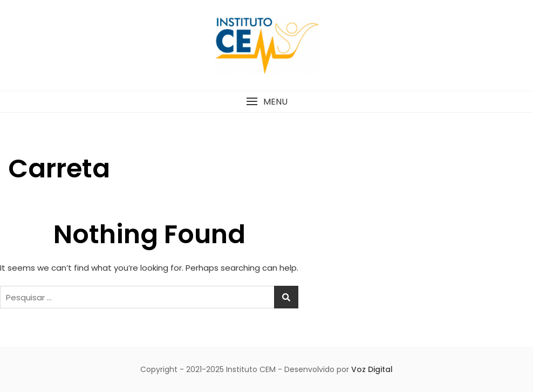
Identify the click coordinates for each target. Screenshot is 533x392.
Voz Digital (372, 369)
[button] (266, 102)
